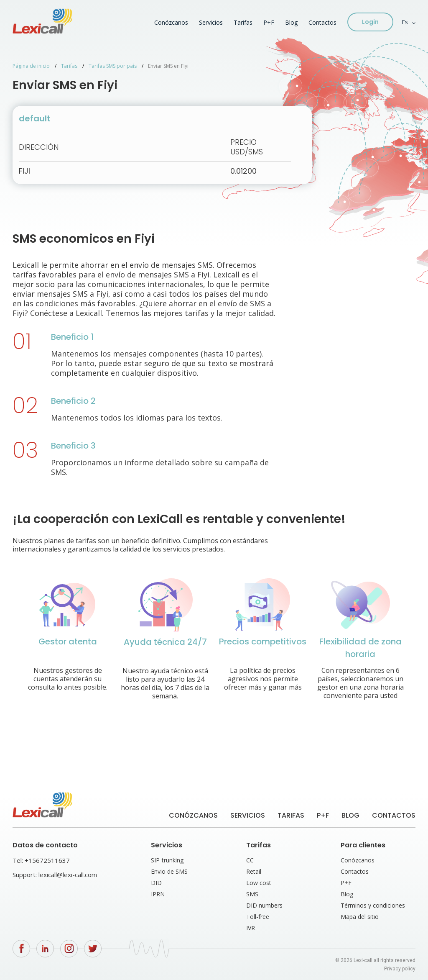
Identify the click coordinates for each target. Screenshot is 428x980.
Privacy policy (400, 969)
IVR (251, 928)
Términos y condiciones (373, 905)
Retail (254, 871)
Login (370, 22)
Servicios (211, 22)
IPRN (158, 894)
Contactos (322, 22)
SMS (252, 894)
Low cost (259, 883)
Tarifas (243, 22)
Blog (291, 22)
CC (250, 860)
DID (156, 883)
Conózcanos (171, 22)
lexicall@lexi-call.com (68, 875)
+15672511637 (47, 860)
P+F (269, 22)
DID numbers (264, 905)
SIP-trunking (167, 860)
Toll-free (258, 917)
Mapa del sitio (360, 917)
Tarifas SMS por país (113, 66)
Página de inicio (31, 66)
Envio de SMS (169, 871)
